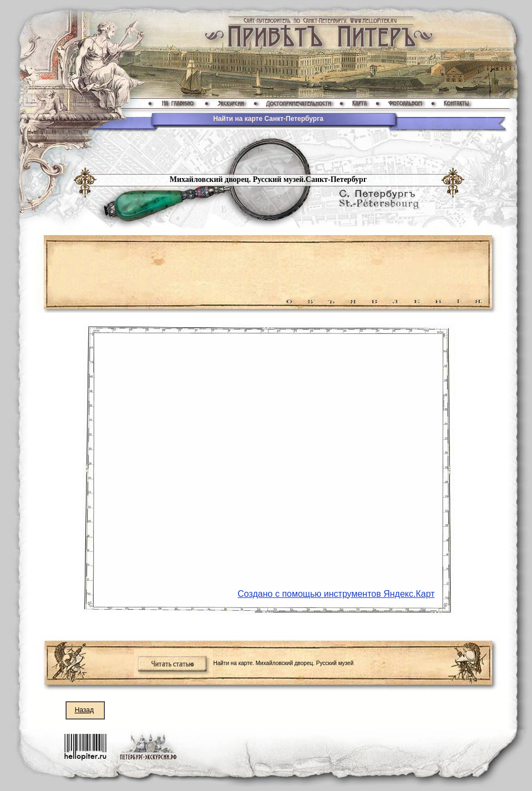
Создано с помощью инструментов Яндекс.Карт (336, 594)
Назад (84, 710)
